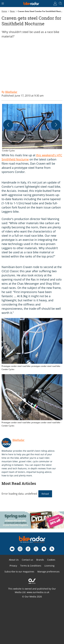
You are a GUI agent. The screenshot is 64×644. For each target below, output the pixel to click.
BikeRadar (18, 440)
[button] (32, 128)
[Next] (56, 125)
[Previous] (8, 125)
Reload (45, 494)
